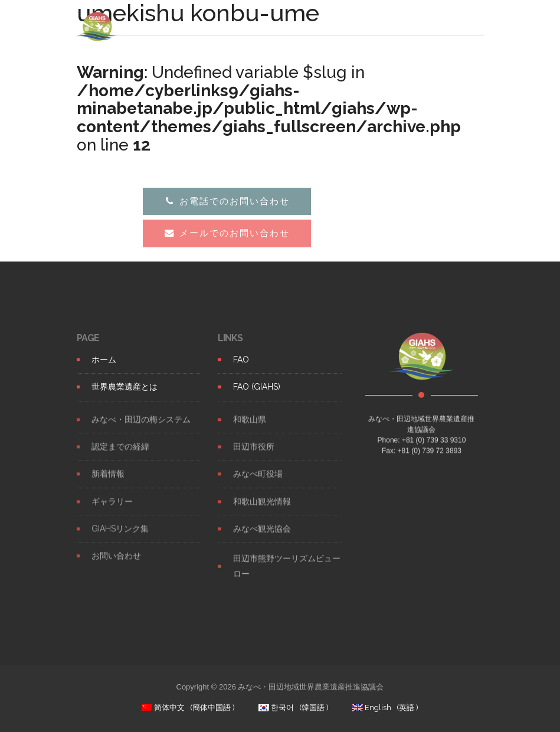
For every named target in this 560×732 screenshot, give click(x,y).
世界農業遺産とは (125, 387)
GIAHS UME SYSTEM (173, 26)
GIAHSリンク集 (120, 536)
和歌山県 (250, 427)
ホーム (104, 360)
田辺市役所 (254, 454)
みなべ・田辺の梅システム (141, 427)
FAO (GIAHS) (257, 387)
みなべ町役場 (258, 481)
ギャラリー (112, 509)
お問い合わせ (116, 563)
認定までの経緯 (120, 454)
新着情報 (108, 481)
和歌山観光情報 (262, 509)
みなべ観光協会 (262, 536)
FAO (241, 360)
